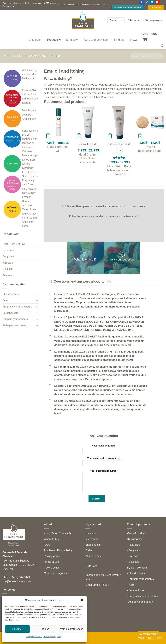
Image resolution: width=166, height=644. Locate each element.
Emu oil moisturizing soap (150, 149)
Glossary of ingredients (57, 573)
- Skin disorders (136, 573)
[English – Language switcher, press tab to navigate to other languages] (116, 20)
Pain (5, 300)
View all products (137, 533)
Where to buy (52, 539)
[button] (82, 600)
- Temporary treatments (140, 579)
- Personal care (136, 590)
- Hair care (133, 556)
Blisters (26, 103)
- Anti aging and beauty (140, 602)
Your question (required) (104, 482)
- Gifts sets (133, 562)
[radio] (84, 144)
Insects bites (29, 172)
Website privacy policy (52, 637)
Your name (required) (104, 450)
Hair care (8, 263)
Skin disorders (11, 294)
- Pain (130, 585)
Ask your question (122, 260)
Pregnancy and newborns (17, 307)
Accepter (17, 629)
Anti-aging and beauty (15, 325)
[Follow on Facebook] (142, 2)
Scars (35, 99)
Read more (107, 97)
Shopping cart (93, 545)
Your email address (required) (104, 462)
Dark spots (28, 78)
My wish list (92, 539)
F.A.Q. (47, 545)
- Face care (133, 545)
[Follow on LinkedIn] (152, 2)
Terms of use (51, 562)
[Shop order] (147, 56)
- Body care (134, 550)
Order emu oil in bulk (97, 585)
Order (89, 550)
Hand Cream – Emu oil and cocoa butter (88, 158)
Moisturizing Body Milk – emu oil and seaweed (119, 170)
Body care (8, 256)
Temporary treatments (15, 319)
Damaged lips (30, 155)
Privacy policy (52, 556)
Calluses (27, 151)
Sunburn (34, 218)
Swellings (28, 168)
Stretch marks (30, 176)
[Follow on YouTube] (157, 2)
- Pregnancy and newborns (142, 596)
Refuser (44, 629)
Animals (7, 275)
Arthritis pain (29, 119)
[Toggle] (37, 294)
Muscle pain (29, 110)
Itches (26, 160)
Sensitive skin (30, 131)
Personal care (36, 56)
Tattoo (26, 209)
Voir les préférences (72, 629)
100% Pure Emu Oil (14, 244)
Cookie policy (52, 568)
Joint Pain (28, 115)
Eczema (27, 90)
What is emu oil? (86, 260)
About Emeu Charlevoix (58, 533)
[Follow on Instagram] (147, 2)
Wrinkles (27, 70)
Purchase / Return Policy (58, 550)
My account (92, 533)
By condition (12, 56)
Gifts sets (8, 269)
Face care (8, 250)
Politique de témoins (34, 637)
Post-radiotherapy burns (29, 214)
